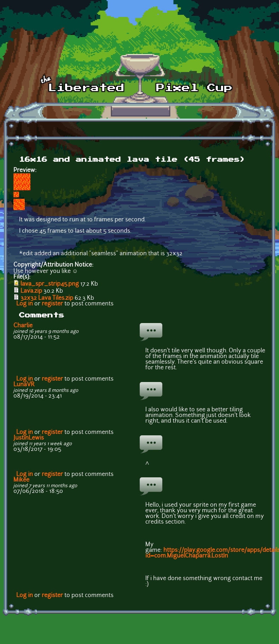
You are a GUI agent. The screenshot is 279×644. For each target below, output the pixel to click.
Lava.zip (31, 291)
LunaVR (24, 385)
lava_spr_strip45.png (50, 284)
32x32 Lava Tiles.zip (47, 298)
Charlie (23, 326)
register (52, 304)
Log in (25, 304)
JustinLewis (29, 438)
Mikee (21, 480)
